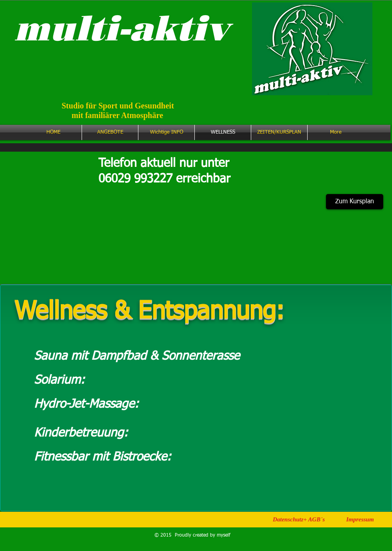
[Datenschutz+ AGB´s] (299, 519)
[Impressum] (360, 519)
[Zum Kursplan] (355, 202)
